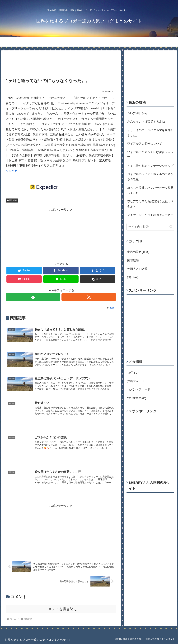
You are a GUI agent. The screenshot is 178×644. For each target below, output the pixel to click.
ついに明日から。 (139, 113)
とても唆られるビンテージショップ (150, 166)
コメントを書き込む (61, 609)
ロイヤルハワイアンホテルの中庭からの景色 (150, 177)
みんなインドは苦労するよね (146, 122)
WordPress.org (137, 398)
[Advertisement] (61, 62)
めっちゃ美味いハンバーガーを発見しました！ (150, 190)
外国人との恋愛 (137, 269)
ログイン (133, 373)
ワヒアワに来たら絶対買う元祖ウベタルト (150, 204)
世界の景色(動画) (138, 252)
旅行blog (133, 277)
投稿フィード (136, 381)
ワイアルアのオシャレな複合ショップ (150, 155)
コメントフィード (139, 389)
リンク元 (12, 171)
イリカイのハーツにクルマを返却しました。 (150, 133)
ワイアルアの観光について (145, 144)
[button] (171, 227)
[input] (150, 227)
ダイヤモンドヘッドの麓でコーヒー (150, 215)
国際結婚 (12, 200)
